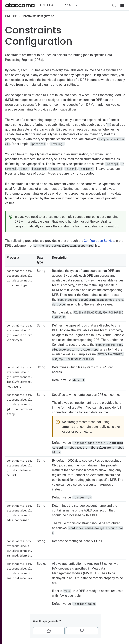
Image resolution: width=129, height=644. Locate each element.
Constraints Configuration (38, 16)
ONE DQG (11, 16)
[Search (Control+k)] (114, 5)
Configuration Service (99, 241)
